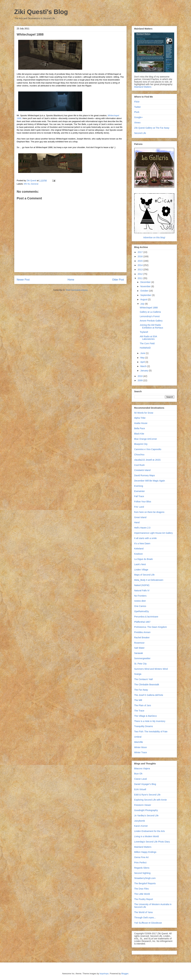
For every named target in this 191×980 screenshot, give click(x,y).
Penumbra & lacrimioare (146, 617)
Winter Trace (141, 752)
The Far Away (141, 690)
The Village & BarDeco (146, 716)
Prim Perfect (140, 863)
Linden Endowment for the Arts (150, 831)
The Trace (139, 711)
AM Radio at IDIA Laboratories (148, 338)
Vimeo (137, 123)
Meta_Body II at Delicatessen (149, 580)
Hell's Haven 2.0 (142, 528)
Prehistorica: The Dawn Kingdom (151, 627)
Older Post (118, 280)
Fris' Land (139, 507)
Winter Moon (141, 747)
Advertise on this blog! (154, 237)
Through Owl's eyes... (145, 918)
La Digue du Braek (144, 559)
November (146, 286)
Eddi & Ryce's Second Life (147, 795)
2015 (140, 261)
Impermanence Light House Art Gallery (154, 533)
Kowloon (139, 554)
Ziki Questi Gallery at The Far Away (152, 128)
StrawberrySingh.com (145, 878)
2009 (140, 380)
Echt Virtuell (140, 789)
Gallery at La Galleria (150, 312)
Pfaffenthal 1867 (142, 622)
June (143, 353)
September (146, 295)
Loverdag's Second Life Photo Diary (152, 842)
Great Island (140, 517)
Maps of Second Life (144, 575)
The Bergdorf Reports (145, 883)
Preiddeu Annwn (142, 632)
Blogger (125, 974)
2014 (140, 265)
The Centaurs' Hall (144, 679)
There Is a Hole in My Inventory (150, 721)
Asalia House (141, 423)
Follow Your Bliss (143, 502)
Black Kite (139, 434)
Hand (137, 522)
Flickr (137, 102)
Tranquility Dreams (144, 726)
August (144, 299)
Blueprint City (141, 444)
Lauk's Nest (140, 564)
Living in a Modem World (147, 836)
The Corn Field (147, 343)
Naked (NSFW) (142, 585)
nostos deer (140, 601)
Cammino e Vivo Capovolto (148, 449)
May (143, 358)
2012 (140, 274)
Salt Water (139, 648)
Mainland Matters (143, 87)
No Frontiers (140, 596)
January (145, 371)
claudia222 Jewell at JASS (147, 460)
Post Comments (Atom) (77, 290)
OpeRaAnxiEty (142, 611)
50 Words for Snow (144, 413)
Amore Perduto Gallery (151, 321)
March (144, 366)
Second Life (140, 133)
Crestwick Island (142, 470)
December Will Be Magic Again (150, 481)
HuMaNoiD (145, 348)
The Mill (138, 700)
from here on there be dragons (149, 512)
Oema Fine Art (141, 857)
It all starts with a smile (146, 538)
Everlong (139, 486)
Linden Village (141, 570)
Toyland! (144, 332)
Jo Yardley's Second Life (146, 816)
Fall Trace (139, 496)
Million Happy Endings (145, 852)
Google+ (138, 117)
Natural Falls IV (142, 590)
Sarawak (139, 653)
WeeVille (139, 742)
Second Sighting (142, 873)
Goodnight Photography (146, 810)
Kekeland (139, 549)
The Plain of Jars (143, 705)
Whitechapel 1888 (149, 308)
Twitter (138, 107)
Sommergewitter (142, 658)
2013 (140, 270)
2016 (140, 256)
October (145, 291)
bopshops (104, 974)
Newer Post (23, 280)
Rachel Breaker (142, 638)
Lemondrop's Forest (150, 316)
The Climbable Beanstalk (147, 685)
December (146, 282)
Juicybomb (140, 821)
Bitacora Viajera (142, 769)
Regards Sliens (142, 868)
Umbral (138, 737)
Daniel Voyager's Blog (145, 784)
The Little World (142, 894)
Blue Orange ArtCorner (146, 439)
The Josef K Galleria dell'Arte (149, 695)
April (143, 362)
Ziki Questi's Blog (41, 12)
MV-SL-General (31, 184)
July (143, 304)
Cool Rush (139, 465)
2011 (140, 278)
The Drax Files (142, 889)
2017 (140, 252)
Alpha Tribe (140, 418)
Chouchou (139, 455)
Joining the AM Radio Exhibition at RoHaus (151, 326)
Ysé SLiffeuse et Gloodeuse (148, 923)
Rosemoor (139, 643)
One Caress (140, 606)
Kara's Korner (141, 826)
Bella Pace (140, 428)
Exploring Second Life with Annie (151, 800)
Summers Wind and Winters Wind (151, 669)
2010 (140, 376)
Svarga (138, 674)
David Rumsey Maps (145, 475)
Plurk (137, 112)
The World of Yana (143, 912)
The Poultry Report (144, 899)
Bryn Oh (138, 774)
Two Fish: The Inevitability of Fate (151, 732)
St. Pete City (140, 664)
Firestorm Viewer (143, 805)
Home (71, 280)
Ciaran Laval (141, 779)
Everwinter (140, 491)
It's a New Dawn (142, 543)
